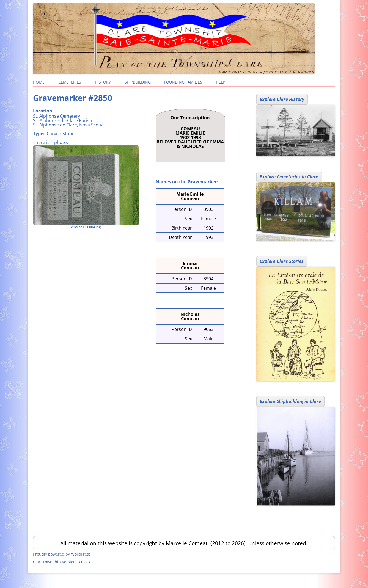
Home (39, 82)
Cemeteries (70, 82)
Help (220, 82)
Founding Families (183, 82)
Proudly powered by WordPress (62, 554)
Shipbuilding (138, 82)
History (103, 82)
